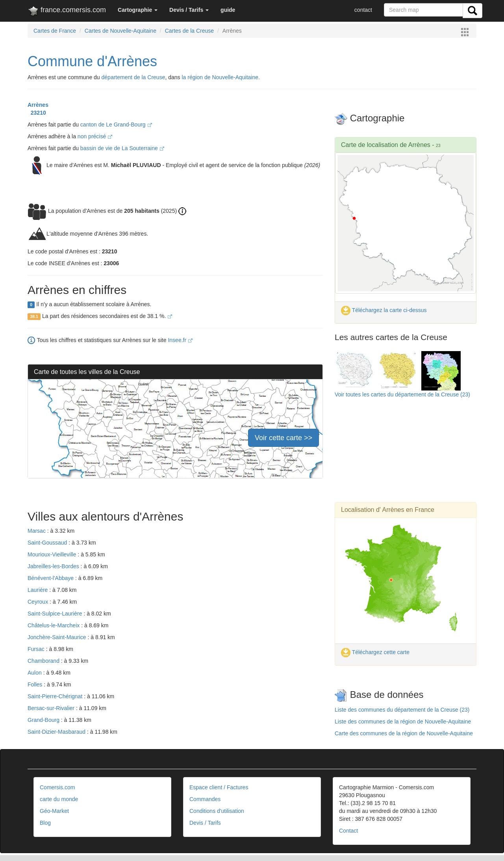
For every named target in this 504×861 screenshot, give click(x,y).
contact (363, 10)
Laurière (38, 590)
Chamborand (44, 661)
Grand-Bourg (44, 720)
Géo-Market (54, 811)
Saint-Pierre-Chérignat (56, 696)
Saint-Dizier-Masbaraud (57, 732)
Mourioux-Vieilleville (53, 554)
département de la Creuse (133, 77)
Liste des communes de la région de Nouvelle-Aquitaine (403, 722)
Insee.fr (180, 340)
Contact (348, 831)
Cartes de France (55, 31)
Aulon (35, 673)
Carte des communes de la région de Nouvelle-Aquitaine (404, 733)
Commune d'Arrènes (92, 61)
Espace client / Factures (219, 787)
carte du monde (59, 799)
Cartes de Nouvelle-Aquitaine (120, 31)
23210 (37, 113)
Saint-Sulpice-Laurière (56, 614)
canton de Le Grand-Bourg (116, 125)
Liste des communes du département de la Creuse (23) (402, 710)
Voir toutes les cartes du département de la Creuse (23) (402, 394)
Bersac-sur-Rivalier (52, 708)
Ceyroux (39, 602)
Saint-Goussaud (48, 543)
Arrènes (38, 105)
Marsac (37, 531)
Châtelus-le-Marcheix (54, 625)
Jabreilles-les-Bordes (54, 566)
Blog (45, 823)
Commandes (205, 799)
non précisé (95, 136)
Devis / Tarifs (205, 823)
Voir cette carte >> (283, 438)
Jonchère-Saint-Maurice (58, 637)
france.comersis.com (67, 11)
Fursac (37, 649)
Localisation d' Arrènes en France (388, 510)
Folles (36, 684)
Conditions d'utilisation (217, 811)
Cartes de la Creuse (190, 31)
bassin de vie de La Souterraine (122, 148)
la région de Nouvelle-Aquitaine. (220, 77)
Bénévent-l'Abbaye (51, 578)
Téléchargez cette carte (375, 652)
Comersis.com (57, 787)
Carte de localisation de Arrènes (386, 145)
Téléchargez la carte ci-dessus (384, 310)
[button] (138, 10)
